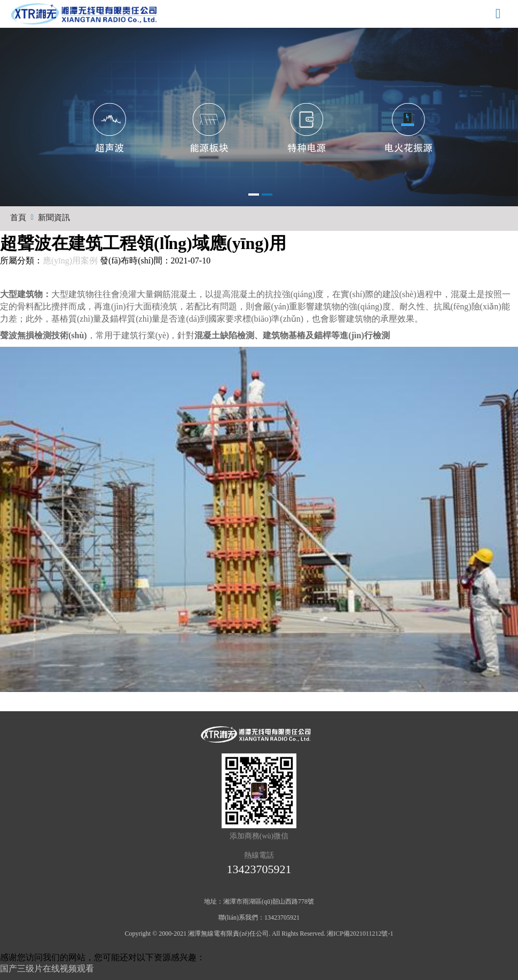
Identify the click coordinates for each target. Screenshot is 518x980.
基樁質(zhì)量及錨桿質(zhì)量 (106, 319)
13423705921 (259, 869)
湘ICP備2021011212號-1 (360, 934)
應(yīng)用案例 (70, 260)
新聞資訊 (54, 217)
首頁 (18, 217)
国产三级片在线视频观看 (47, 969)
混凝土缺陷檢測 (224, 335)
